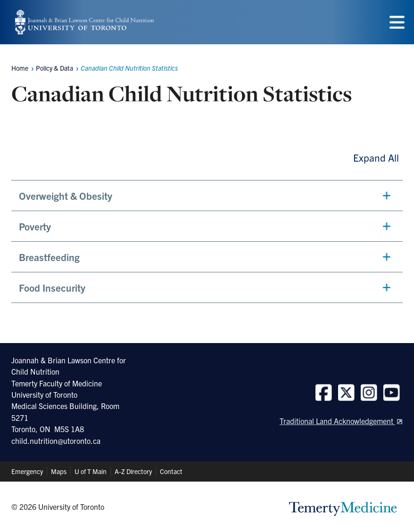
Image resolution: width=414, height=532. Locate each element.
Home (20, 68)
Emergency (27, 471)
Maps (59, 471)
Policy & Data (54, 68)
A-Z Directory (133, 471)
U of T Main (91, 471)
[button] (207, 196)
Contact (171, 471)
